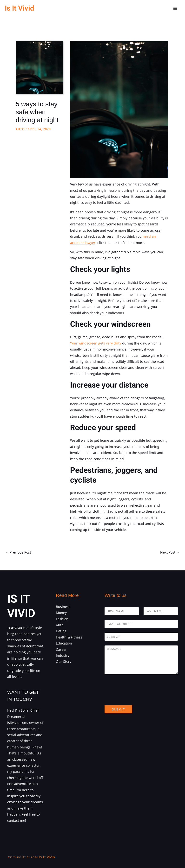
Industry (63, 655)
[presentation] (141, 697)
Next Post (170, 552)
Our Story (64, 661)
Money (61, 613)
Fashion (62, 619)
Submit (118, 709)
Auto (20, 129)
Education (64, 643)
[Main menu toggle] (175, 9)
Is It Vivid (19, 8)
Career (61, 649)
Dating (61, 631)
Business (63, 607)
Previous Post (18, 552)
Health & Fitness (69, 637)
